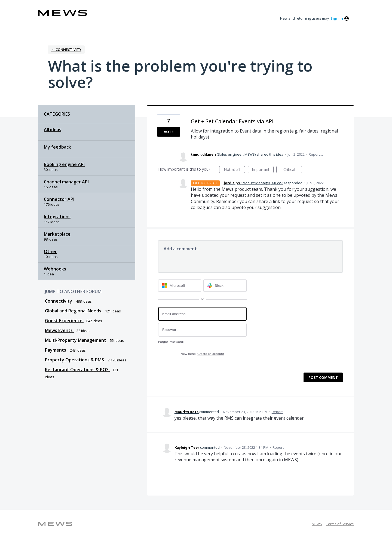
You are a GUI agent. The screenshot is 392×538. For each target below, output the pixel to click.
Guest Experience (64, 321)
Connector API (59, 199)
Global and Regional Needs (74, 311)
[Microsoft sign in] (180, 286)
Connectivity (59, 301)
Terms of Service (340, 524)
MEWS (317, 524)
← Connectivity (66, 50)
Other (50, 251)
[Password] (202, 330)
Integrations (57, 217)
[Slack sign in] (225, 286)
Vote (169, 132)
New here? (202, 354)
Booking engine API (64, 164)
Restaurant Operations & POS (77, 370)
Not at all (234, 170)
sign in (337, 18)
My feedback (57, 147)
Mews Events (59, 330)
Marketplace (57, 234)
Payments (56, 350)
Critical (293, 170)
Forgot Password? (171, 342)
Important (263, 170)
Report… (316, 154)
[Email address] (202, 314)
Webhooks (55, 269)
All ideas (53, 130)
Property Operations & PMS (75, 360)
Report (277, 412)
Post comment (323, 377)
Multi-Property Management (76, 340)
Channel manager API (66, 182)
